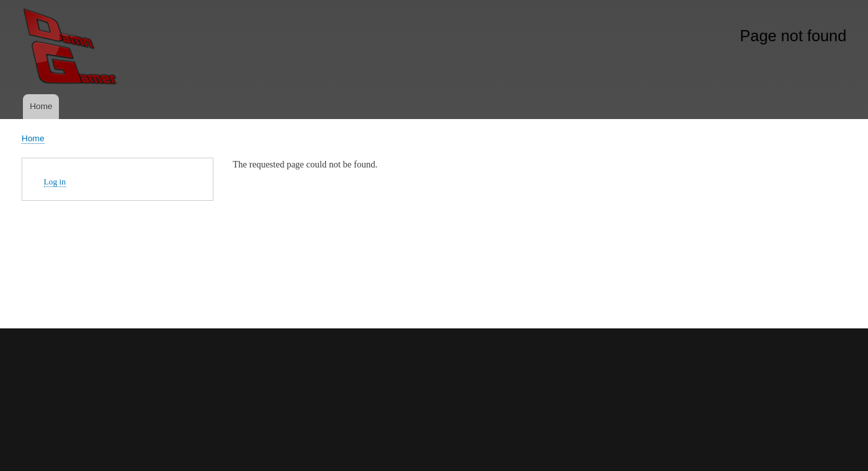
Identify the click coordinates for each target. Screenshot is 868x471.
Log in (55, 182)
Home (41, 106)
